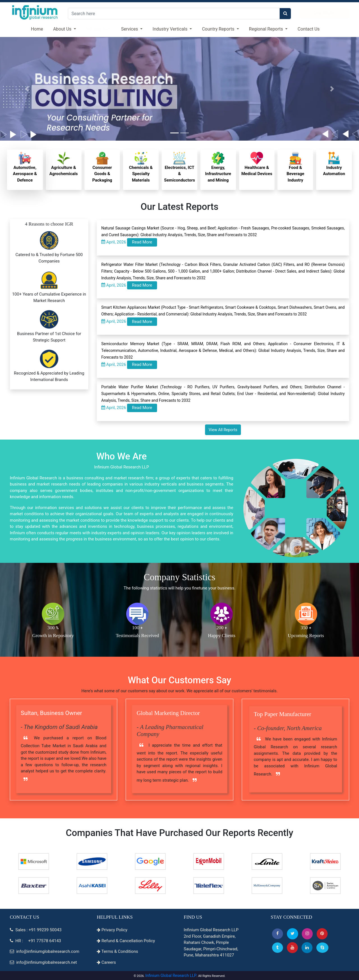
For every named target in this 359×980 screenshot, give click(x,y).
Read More (142, 242)
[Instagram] (307, 934)
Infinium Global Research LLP (171, 976)
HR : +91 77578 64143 (35, 941)
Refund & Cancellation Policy (126, 941)
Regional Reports (267, 29)
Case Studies (324, 13)
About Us (63, 29)
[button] (278, 934)
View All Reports (223, 430)
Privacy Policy (112, 930)
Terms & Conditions (117, 951)
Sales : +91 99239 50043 (36, 930)
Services (130, 29)
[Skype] (322, 948)
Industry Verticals (171, 29)
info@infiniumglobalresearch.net (43, 962)
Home (37, 29)
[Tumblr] (278, 948)
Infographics (99, 29)
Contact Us (309, 29)
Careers (106, 962)
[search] (285, 14)
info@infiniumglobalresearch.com (45, 951)
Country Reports (219, 29)
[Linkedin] (307, 948)
